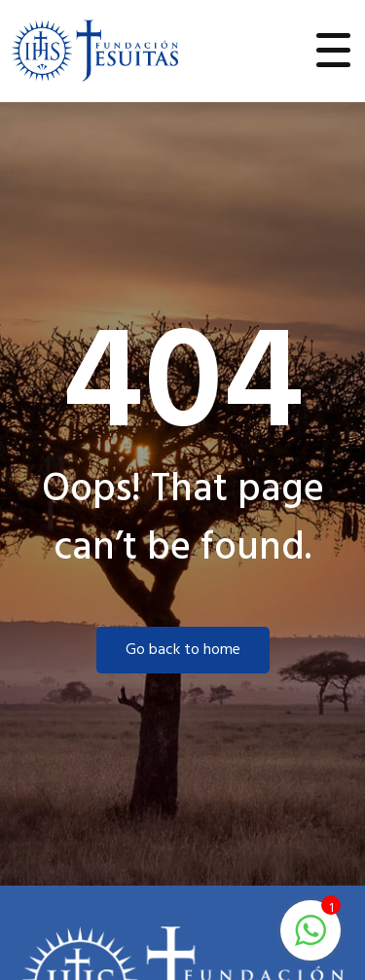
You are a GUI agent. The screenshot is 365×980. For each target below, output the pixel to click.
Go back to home (183, 650)
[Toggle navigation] (334, 51)
